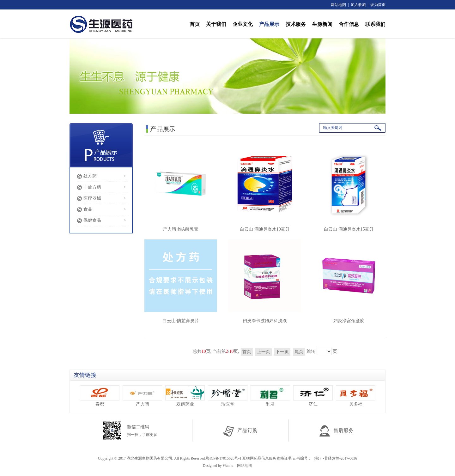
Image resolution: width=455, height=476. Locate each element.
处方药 (90, 176)
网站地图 (338, 5)
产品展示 (269, 24)
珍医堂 (228, 396)
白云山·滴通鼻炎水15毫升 (349, 190)
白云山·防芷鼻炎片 (181, 281)
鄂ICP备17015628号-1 (224, 458)
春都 (100, 396)
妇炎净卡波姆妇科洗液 (265, 281)
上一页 (264, 352)
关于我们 (216, 24)
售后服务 (337, 430)
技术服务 (296, 24)
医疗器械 (92, 198)
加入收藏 (358, 5)
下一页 (282, 352)
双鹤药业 (185, 396)
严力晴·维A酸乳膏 (181, 190)
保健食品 (92, 220)
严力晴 (142, 396)
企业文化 (243, 24)
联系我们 (375, 24)
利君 (270, 396)
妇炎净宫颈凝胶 (349, 281)
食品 (88, 209)
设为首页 (378, 5)
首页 (195, 24)
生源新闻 (322, 24)
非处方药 (92, 187)
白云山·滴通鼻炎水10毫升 (265, 190)
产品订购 (240, 430)
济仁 (313, 396)
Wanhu (228, 466)
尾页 (299, 352)
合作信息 (349, 24)
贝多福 (356, 396)
